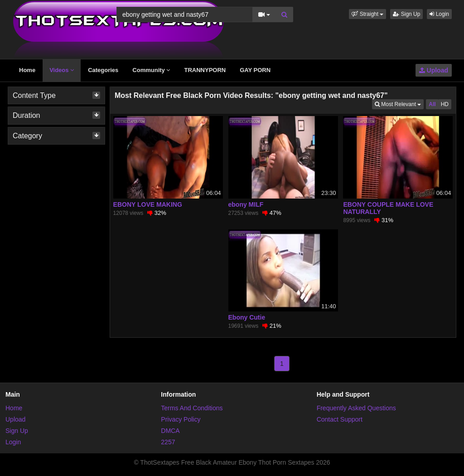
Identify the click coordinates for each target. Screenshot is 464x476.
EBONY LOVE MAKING (148, 204)
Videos (62, 70)
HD (445, 104)
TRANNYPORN (205, 70)
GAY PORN (255, 70)
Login (439, 14)
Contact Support (340, 419)
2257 (168, 442)
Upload (434, 70)
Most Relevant (399, 104)
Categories (103, 70)
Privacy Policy (181, 419)
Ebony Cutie (247, 317)
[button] (367, 14)
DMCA (170, 431)
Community (151, 70)
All (432, 104)
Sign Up (406, 14)
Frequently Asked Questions (356, 408)
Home (27, 70)
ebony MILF (246, 204)
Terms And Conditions (192, 408)
